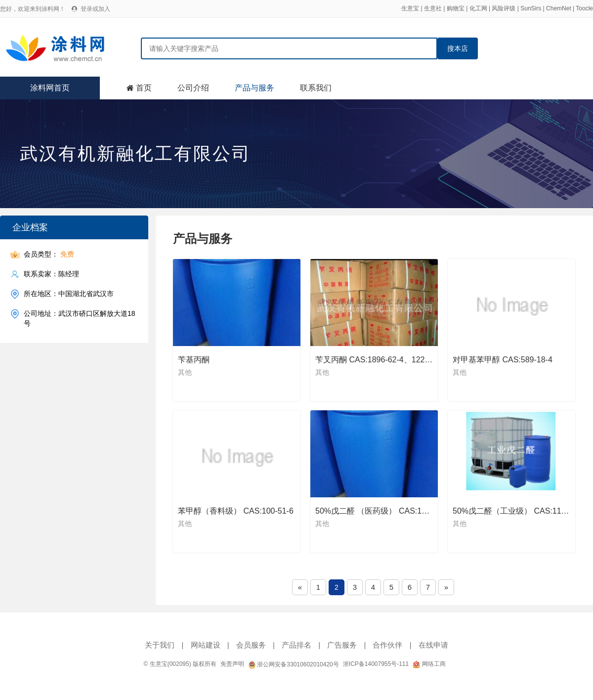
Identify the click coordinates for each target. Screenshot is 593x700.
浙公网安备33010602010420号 (294, 664)
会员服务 (251, 645)
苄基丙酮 (194, 360)
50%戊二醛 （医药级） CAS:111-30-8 (382, 511)
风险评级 (504, 8)
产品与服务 (254, 88)
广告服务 (342, 645)
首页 (144, 88)
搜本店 (458, 48)
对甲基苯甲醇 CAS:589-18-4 (503, 360)
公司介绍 (193, 88)
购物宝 (456, 8)
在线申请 (433, 645)
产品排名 (296, 645)
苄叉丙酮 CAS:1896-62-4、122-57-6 (379, 360)
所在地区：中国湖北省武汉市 (69, 294)
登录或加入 (95, 9)
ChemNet (559, 8)
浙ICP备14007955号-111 (376, 664)
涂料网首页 (50, 88)
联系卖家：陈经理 (51, 274)
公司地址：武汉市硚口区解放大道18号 (80, 318)
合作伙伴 (387, 645)
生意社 (433, 8)
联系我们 (316, 88)
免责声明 (232, 664)
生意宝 (410, 8)
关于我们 (160, 645)
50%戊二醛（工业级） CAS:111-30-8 (518, 511)
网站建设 (206, 645)
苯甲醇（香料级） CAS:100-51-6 (236, 511)
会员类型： (49, 254)
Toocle (584, 8)
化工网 (478, 8)
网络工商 (429, 664)
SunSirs (531, 8)
